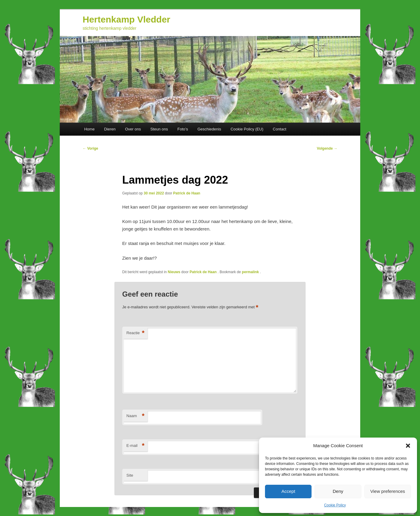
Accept (288, 491)
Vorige (90, 148)
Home (89, 129)
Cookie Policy (335, 505)
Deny (338, 491)
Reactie (135, 333)
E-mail (135, 446)
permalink (251, 272)
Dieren (110, 129)
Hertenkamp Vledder (126, 19)
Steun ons (159, 129)
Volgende (327, 148)
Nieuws (174, 272)
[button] (408, 446)
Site (130, 475)
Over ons (133, 129)
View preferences (388, 491)
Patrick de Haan (187, 193)
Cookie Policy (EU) (247, 129)
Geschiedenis (209, 129)
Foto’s (183, 129)
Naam (135, 416)
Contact (280, 129)
